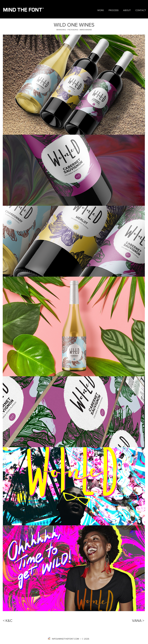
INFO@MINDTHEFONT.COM (65, 639)
